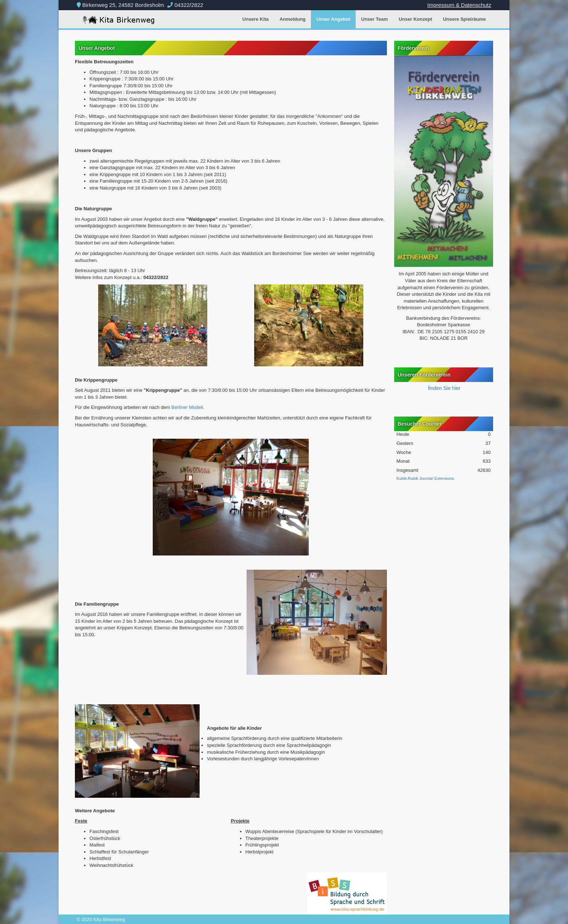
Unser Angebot (333, 19)
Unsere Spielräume (464, 19)
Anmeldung (293, 19)
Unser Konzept (415, 19)
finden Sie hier (443, 388)
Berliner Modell (187, 407)
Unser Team (374, 19)
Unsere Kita (256, 19)
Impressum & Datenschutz (459, 5)
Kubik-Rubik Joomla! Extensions (425, 478)
